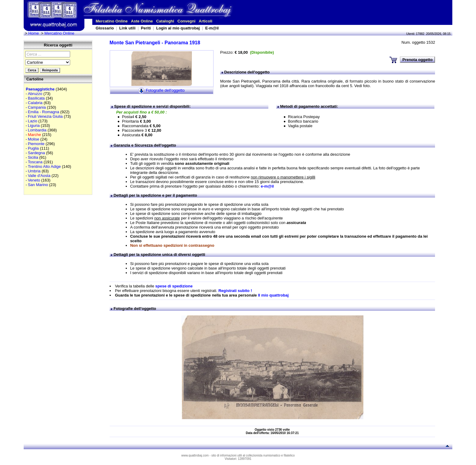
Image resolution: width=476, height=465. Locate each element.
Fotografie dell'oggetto (165, 90)
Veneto (34, 180)
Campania (37, 107)
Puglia (33, 148)
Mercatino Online (112, 21)
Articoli (206, 21)
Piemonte (36, 144)
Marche (34, 135)
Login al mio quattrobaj (178, 28)
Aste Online (142, 21)
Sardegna (36, 153)
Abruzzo (35, 94)
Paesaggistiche (40, 89)
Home (34, 33)
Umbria (34, 171)
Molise (34, 139)
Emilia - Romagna (44, 112)
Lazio (33, 121)
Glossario (105, 28)
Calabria (35, 103)
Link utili (127, 28)
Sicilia (33, 157)
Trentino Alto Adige (44, 166)
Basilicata (36, 98)
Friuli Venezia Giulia (45, 116)
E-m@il (212, 28)
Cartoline (35, 79)
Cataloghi (165, 21)
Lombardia (37, 130)
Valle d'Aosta (39, 176)
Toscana (35, 162)
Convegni (187, 21)
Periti (146, 28)
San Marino (38, 185)
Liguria (34, 126)
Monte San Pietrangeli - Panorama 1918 (155, 43)
